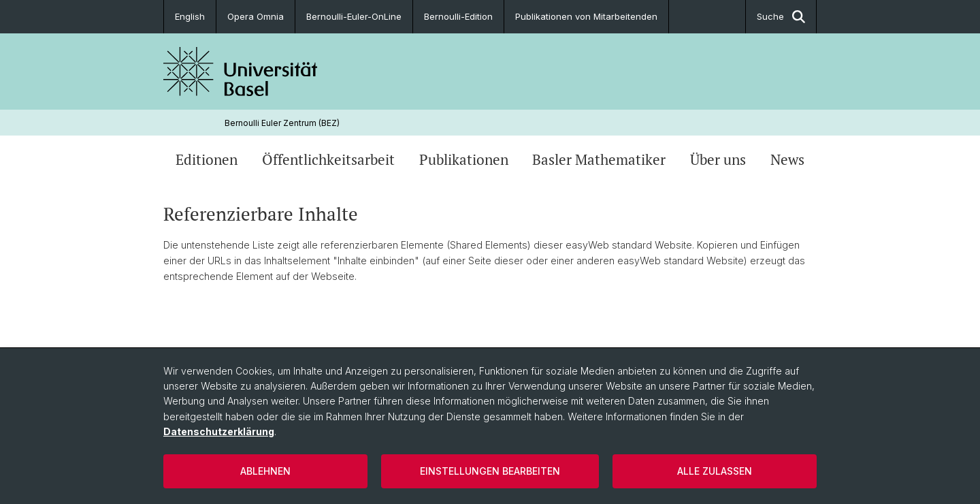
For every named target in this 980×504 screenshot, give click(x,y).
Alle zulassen (715, 471)
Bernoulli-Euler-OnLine (354, 16)
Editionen (207, 159)
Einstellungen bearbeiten (490, 471)
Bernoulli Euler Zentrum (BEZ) (282, 123)
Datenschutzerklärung (219, 431)
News (787, 159)
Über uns (718, 159)
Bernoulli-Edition (458, 16)
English (190, 16)
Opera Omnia (256, 16)
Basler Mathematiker (599, 159)
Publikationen (464, 159)
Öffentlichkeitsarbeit (328, 159)
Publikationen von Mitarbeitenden (586, 16)
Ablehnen (265, 471)
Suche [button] (781, 17)
